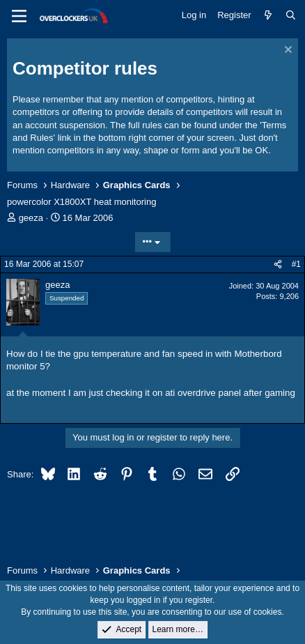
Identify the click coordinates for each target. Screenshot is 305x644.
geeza (31, 218)
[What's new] (268, 15)
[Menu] (19, 16)
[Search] (291, 15)
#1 (296, 264)
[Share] (278, 264)
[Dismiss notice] (287, 51)
